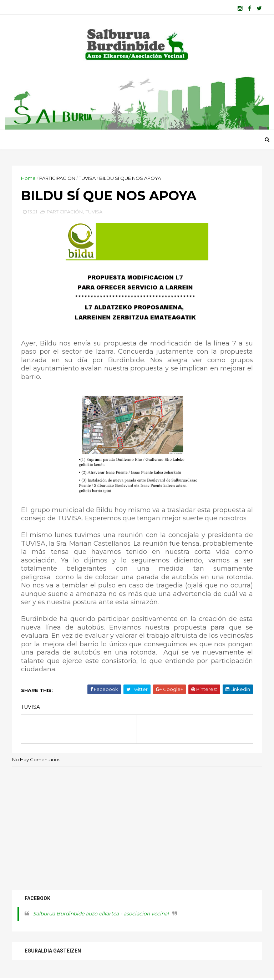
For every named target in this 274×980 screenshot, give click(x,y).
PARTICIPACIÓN (57, 178)
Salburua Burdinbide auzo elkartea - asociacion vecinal (101, 914)
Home (28, 178)
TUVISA (87, 178)
